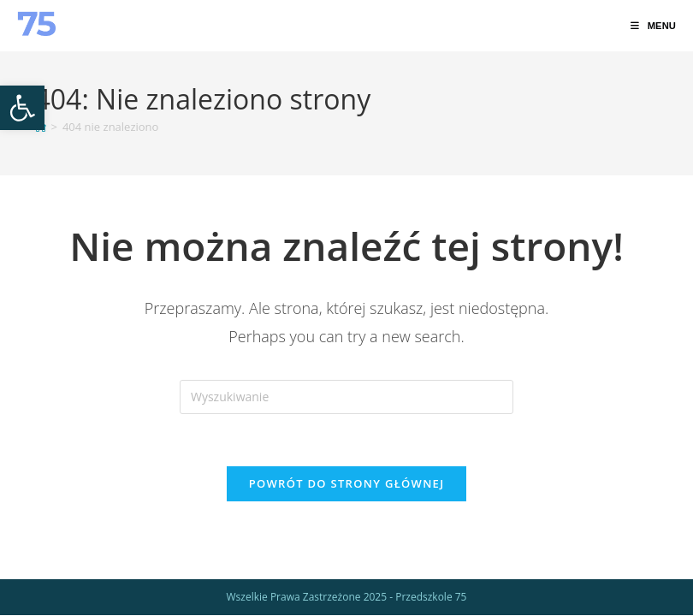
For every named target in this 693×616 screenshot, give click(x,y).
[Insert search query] (346, 397)
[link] (22, 108)
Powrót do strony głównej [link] (347, 483)
